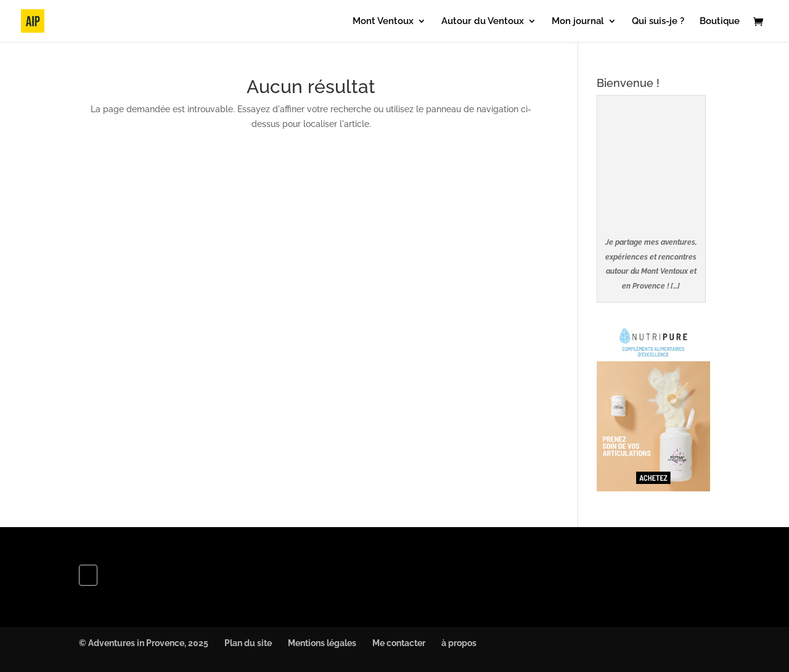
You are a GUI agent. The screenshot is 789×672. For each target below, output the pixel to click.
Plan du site (248, 643)
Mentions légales (322, 643)
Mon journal (578, 22)
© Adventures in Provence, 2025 (144, 643)
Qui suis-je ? (658, 22)
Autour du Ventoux (483, 22)
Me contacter (399, 643)
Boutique (720, 22)
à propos (459, 643)
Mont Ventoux (383, 22)
